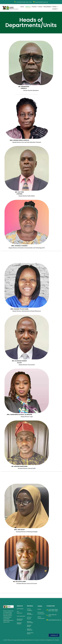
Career (40, 7)
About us (28, 7)
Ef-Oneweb (56, 640)
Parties (55, 7)
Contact (55, 9)
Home (22, 7)
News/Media (48, 7)
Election (35, 7)
